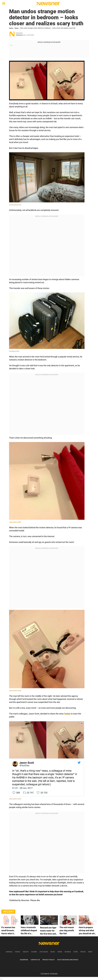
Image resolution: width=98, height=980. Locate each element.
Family (18, 952)
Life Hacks (44, 952)
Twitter (67, 714)
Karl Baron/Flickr (14, 351)
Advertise (24, 960)
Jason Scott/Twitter (15, 522)
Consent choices (49, 974)
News (17, 28)
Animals (9, 952)
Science (68, 952)
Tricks (83, 952)
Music (53, 952)
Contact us (35, 960)
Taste (76, 952)
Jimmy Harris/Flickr (15, 205)
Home (11, 28)
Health (26, 952)
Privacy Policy (49, 960)
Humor (34, 952)
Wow (90, 952)
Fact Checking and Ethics (68, 960)
